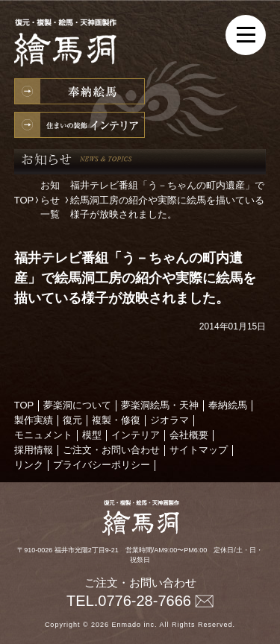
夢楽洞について (77, 405)
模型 (92, 435)
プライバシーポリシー (102, 465)
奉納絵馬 (80, 91)
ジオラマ (169, 420)
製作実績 (34, 420)
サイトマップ (199, 450)
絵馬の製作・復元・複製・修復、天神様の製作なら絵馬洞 (70, 45)
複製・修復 (116, 420)
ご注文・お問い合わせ (111, 450)
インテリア (80, 125)
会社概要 (189, 435)
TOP (24, 200)
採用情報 (34, 450)
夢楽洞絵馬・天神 (160, 405)
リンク (29, 465)
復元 (72, 420)
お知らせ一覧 (50, 200)
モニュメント (43, 435)
